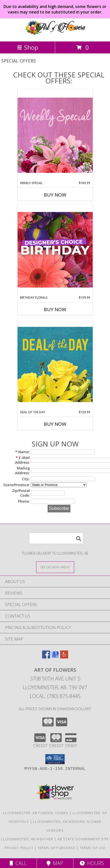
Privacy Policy (19, 848)
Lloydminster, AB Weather (27, 839)
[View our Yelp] (64, 657)
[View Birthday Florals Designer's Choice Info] (55, 250)
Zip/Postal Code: (21, 493)
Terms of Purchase (57, 848)
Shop (28, 47)
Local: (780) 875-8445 (55, 696)
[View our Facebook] (46, 657)
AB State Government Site (83, 839)
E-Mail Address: (22, 460)
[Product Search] (56, 538)
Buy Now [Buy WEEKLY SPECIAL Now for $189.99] (55, 195)
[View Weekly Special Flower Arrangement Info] (55, 135)
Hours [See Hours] (92, 863)
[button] (55, 759)
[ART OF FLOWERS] (55, 34)
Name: (23, 452)
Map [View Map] (55, 863)
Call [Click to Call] (18, 863)
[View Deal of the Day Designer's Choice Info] (55, 364)
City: (26, 479)
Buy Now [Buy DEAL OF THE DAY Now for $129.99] (55, 424)
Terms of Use (93, 848)
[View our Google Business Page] (55, 657)
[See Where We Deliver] (55, 567)
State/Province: (17, 485)
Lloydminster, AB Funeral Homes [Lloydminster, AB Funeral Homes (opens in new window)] (36, 813)
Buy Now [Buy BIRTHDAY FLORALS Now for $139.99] (55, 309)
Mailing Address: (22, 470)
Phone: (24, 501)
